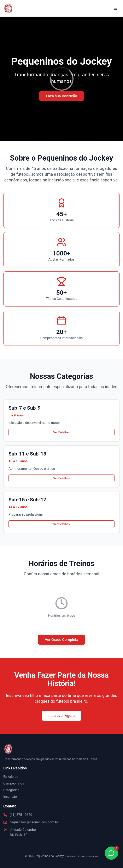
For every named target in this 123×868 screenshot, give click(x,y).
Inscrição (10, 797)
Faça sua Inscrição (61, 96)
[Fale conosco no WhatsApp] (111, 853)
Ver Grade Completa (61, 640)
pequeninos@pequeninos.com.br (34, 822)
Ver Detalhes (61, 432)
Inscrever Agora (62, 716)
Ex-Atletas (11, 777)
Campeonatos (14, 783)
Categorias (11, 790)
